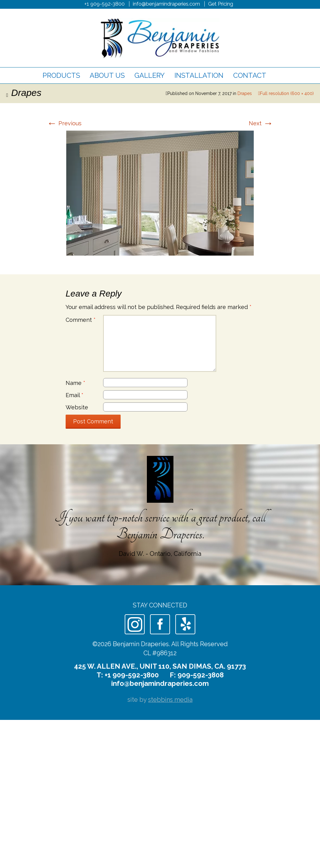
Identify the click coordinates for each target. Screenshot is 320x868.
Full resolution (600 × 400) (287, 93)
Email (75, 395)
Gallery (150, 75)
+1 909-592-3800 (105, 4)
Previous (64, 123)
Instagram (135, 624)
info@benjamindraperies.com (166, 4)
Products (61, 75)
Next (261, 123)
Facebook (160, 624)
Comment (81, 320)
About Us (107, 75)
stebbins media (170, 700)
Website (77, 407)
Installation (199, 75)
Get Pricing (221, 4)
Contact (250, 75)
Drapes (245, 93)
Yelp (185, 624)
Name (75, 383)
